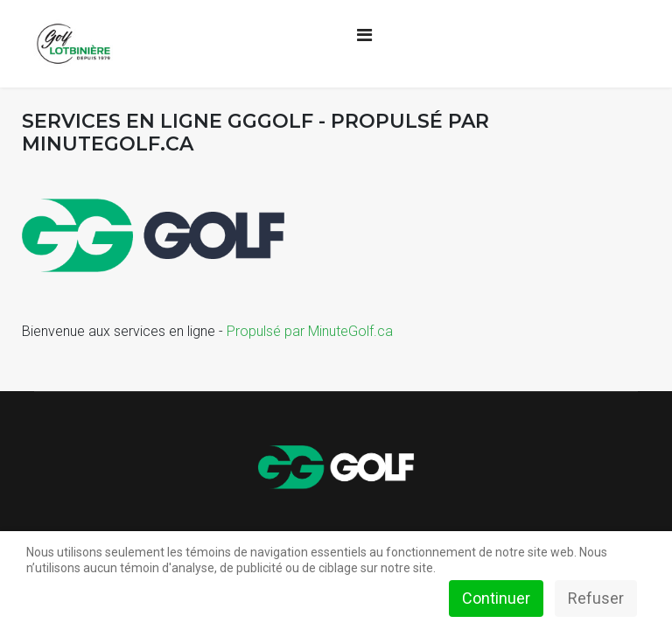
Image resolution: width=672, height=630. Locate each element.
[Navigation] (364, 35)
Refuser (596, 598)
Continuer (496, 598)
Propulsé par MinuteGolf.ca (310, 331)
